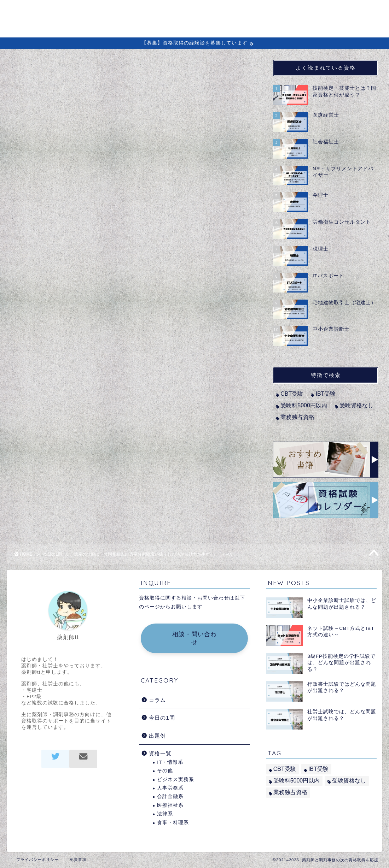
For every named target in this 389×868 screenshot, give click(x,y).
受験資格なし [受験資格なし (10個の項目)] (356, 405)
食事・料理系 (173, 823)
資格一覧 (160, 753)
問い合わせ (346, 11)
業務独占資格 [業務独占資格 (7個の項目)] (297, 417)
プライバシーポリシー (37, 860)
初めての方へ (216, 11)
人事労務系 (170, 788)
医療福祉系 (170, 805)
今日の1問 (34, 74)
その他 (165, 771)
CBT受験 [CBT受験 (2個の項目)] (292, 394)
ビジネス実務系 (176, 780)
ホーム (178, 11)
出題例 (311, 11)
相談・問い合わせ (194, 638)
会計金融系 (170, 796)
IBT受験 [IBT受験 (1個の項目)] (326, 394)
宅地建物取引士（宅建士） (75, 230)
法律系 (165, 814)
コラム (254, 11)
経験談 (282, 11)
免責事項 (78, 860)
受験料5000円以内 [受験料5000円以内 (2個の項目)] (304, 405)
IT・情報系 (170, 762)
